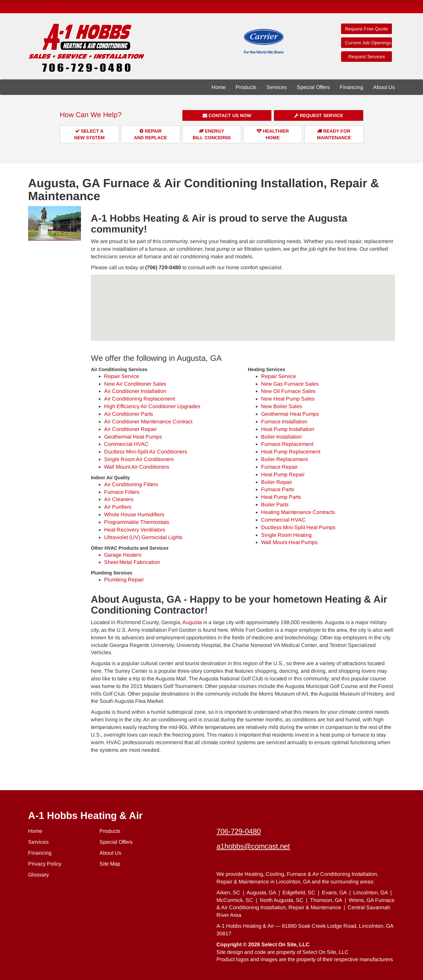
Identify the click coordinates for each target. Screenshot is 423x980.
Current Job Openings (368, 43)
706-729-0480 (239, 831)
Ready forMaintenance (334, 134)
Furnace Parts (278, 489)
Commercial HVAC (126, 444)
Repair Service (122, 376)
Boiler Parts (275, 505)
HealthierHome (273, 134)
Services (277, 87)
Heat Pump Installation (288, 429)
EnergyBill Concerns (212, 134)
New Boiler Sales (282, 406)
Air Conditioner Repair (130, 429)
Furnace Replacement (287, 444)
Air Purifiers (118, 507)
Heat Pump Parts (281, 497)
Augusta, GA (261, 893)
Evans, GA (334, 893)
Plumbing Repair (124, 580)
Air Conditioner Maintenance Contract (148, 422)
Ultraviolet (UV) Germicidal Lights (143, 537)
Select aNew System (89, 134)
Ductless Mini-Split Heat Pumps (298, 527)
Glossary (38, 875)
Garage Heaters (123, 555)
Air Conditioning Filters (131, 484)
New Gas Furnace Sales (290, 384)
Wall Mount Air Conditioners (137, 467)
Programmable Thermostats (137, 522)
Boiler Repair (277, 482)
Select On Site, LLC (286, 944)
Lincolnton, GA (370, 893)
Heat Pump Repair (283, 474)
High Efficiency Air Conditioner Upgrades (152, 406)
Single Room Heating (286, 535)
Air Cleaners (119, 499)
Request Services (367, 57)
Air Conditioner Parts (129, 414)
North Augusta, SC (282, 900)
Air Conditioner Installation (135, 391)
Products (246, 87)
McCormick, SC (235, 900)
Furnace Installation (284, 422)
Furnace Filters (122, 492)
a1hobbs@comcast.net (253, 846)
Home (219, 87)
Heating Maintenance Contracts (298, 512)
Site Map (110, 864)
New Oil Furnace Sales (288, 391)
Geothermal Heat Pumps (133, 437)
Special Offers (313, 87)
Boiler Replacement (284, 459)
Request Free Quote (366, 29)
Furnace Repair (279, 467)
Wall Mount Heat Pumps (289, 542)
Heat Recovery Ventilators (135, 530)
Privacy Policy (45, 864)
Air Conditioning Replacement (139, 399)
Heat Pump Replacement (291, 452)
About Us (384, 87)
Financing (351, 87)
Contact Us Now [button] (227, 115)
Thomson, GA (326, 900)
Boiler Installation (281, 437)
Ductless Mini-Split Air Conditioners (146, 452)
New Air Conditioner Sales (135, 384)
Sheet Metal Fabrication (132, 562)
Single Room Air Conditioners (139, 459)
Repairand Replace (150, 134)
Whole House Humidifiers (134, 514)
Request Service (319, 115)
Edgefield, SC (299, 893)
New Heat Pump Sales (288, 399)
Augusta (192, 622)
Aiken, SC (228, 893)
